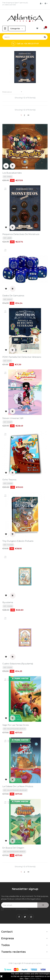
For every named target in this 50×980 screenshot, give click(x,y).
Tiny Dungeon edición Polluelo (18, 541)
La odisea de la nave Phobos (18, 786)
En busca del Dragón (13, 848)
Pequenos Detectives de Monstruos (21, 234)
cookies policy (35, 979)
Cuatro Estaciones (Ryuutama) (18, 664)
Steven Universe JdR (13, 418)
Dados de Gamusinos (13, 296)
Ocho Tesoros (9, 480)
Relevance (13, 92)
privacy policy (22, 909)
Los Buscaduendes (12, 173)
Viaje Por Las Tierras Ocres (16, 725)
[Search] (25, 37)
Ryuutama (8, 602)
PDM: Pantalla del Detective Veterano (22, 357)
